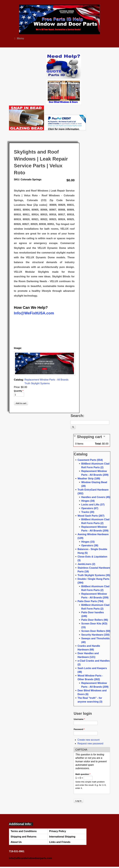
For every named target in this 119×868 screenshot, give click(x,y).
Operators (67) (90, 508)
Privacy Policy (58, 831)
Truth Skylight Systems (37, 383)
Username (79, 719)
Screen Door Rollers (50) (96, 631)
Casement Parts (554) (90, 460)
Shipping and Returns (24, 837)
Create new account (88, 740)
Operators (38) (90, 545)
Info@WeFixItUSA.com (34, 313)
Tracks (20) (88, 512)
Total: (98, 444)
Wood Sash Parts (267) (91, 516)
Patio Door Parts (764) (90, 601)
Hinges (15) (88, 542)
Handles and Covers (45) (96, 497)
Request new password (90, 744)
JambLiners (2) (86, 564)
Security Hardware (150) (95, 635)
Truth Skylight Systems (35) (94, 575)
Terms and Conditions (24, 831)
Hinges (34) (88, 501)
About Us (16, 842)
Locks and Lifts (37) (93, 505)
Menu (19, 38)
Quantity (19, 391)
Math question (83, 774)
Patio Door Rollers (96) (95, 620)
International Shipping (62, 837)
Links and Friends (60, 842)
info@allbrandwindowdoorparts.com (31, 858)
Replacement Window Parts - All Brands (46, 380)
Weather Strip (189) (89, 479)
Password (79, 729)
